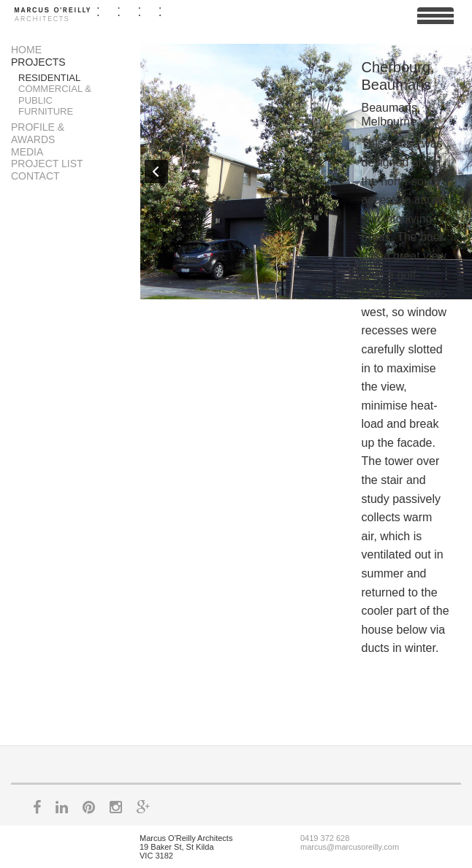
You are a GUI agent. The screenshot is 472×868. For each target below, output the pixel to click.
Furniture (46, 111)
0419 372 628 (325, 838)
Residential (49, 78)
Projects (38, 62)
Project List (47, 164)
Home (26, 50)
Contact (35, 176)
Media (27, 152)
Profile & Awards (38, 133)
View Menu (435, 22)
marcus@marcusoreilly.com (350, 847)
